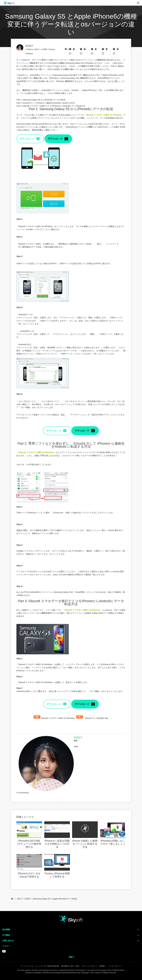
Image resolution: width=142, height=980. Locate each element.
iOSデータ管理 (41, 49)
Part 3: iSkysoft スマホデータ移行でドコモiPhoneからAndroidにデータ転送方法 (51, 106)
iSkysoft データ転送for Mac (97, 718)
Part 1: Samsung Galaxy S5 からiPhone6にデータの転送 (41, 100)
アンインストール (27, 966)
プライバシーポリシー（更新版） (94, 966)
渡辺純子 (29, 46)
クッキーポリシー (115, 966)
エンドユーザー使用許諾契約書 (47, 966)
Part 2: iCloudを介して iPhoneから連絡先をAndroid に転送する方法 (45, 103)
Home (12, 900)
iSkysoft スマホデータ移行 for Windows (58, 718)
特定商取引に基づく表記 (70, 966)
